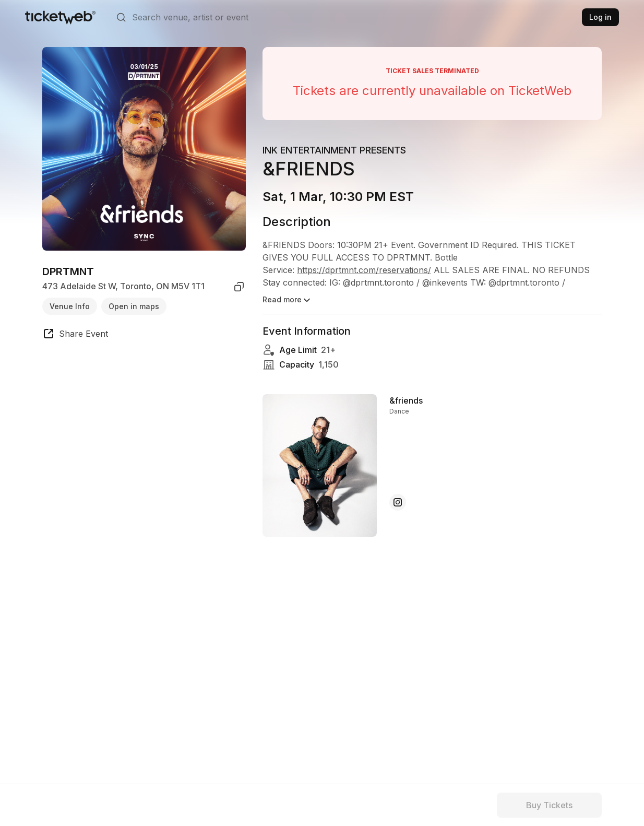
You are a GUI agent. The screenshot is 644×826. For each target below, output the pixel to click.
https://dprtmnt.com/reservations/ (364, 270)
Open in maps (134, 306)
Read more (287, 300)
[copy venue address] (239, 287)
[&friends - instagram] (398, 502)
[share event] (75, 335)
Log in (600, 17)
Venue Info (70, 306)
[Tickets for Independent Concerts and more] (60, 17)
